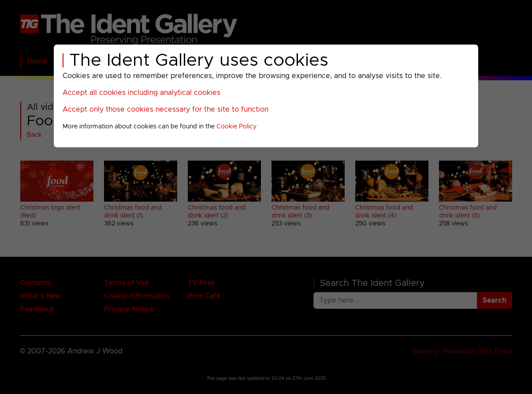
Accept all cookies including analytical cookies (141, 93)
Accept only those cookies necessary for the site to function (166, 109)
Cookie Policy (236, 127)
